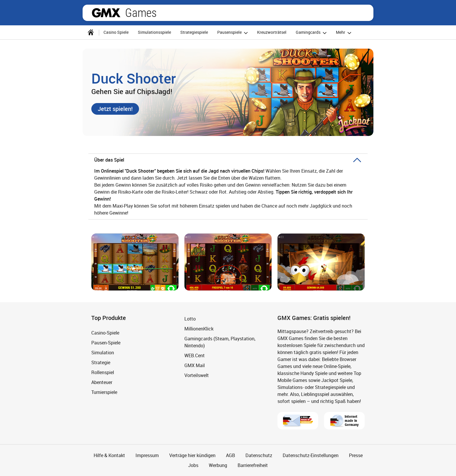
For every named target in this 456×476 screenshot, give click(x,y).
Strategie (101, 362)
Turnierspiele (104, 392)
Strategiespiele (194, 32)
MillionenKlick (199, 329)
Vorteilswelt (197, 375)
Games (141, 13)
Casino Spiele (116, 32)
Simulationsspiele (154, 32)
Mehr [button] (344, 33)
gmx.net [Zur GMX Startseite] (106, 13)
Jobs (193, 465)
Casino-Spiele (105, 333)
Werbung (218, 465)
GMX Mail (195, 365)
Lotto (190, 319)
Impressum (147, 455)
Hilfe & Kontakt (109, 455)
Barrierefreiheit (253, 465)
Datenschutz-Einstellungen (311, 455)
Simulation (103, 353)
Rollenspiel (103, 372)
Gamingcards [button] (312, 33)
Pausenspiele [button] (233, 33)
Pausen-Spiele (106, 343)
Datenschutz (259, 455)
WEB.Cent (195, 355)
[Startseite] (91, 32)
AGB (230, 455)
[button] (115, 109)
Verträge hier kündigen (192, 455)
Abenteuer (102, 382)
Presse (356, 455)
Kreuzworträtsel (272, 32)
